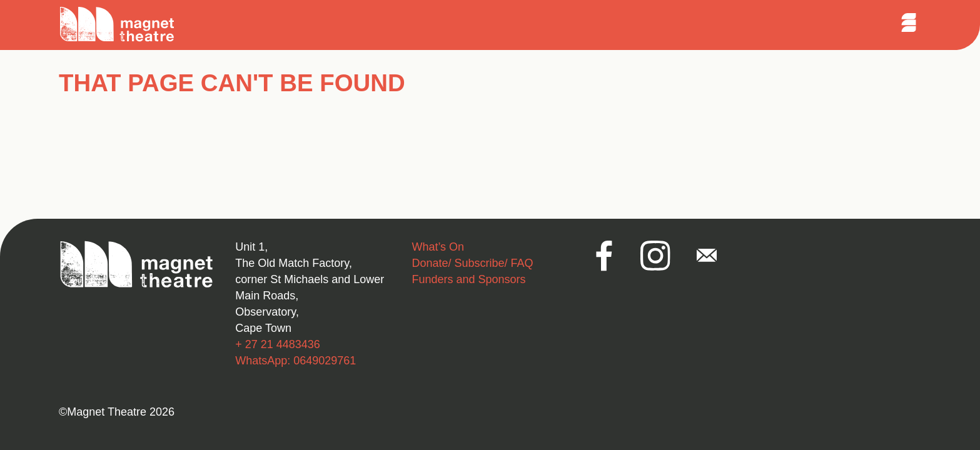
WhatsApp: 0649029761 (296, 361)
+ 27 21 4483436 (278, 344)
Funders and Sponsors (468, 279)
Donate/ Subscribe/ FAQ (472, 263)
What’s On (438, 247)
